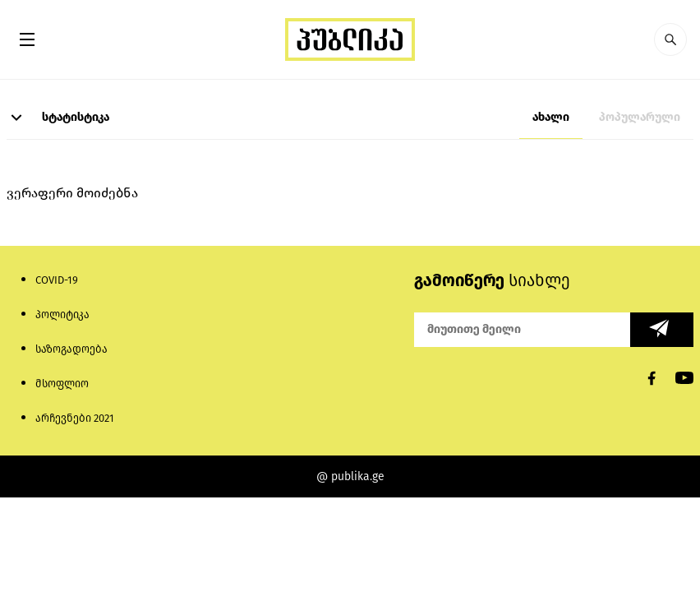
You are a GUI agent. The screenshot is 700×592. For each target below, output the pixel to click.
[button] (670, 39)
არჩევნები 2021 (75, 418)
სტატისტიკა (58, 118)
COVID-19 (57, 280)
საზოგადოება (71, 349)
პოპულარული (640, 117)
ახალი (551, 117)
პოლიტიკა (62, 314)
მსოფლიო (62, 384)
